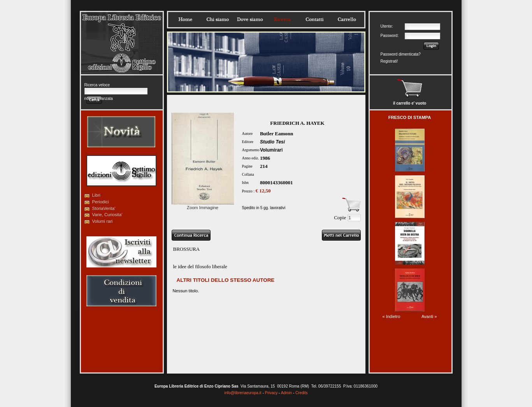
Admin (286, 393)
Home (185, 19)
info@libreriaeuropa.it (243, 393)
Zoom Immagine (203, 205)
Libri (96, 195)
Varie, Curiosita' (107, 215)
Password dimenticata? (401, 54)
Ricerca (282, 19)
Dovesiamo (250, 19)
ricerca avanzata (99, 99)
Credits (302, 393)
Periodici (101, 202)
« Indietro (392, 316)
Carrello (347, 19)
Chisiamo (218, 19)
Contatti (314, 19)
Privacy (271, 393)
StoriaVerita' (104, 208)
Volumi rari (103, 221)
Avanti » (429, 316)
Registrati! (389, 61)
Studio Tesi (272, 142)
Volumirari (271, 150)
